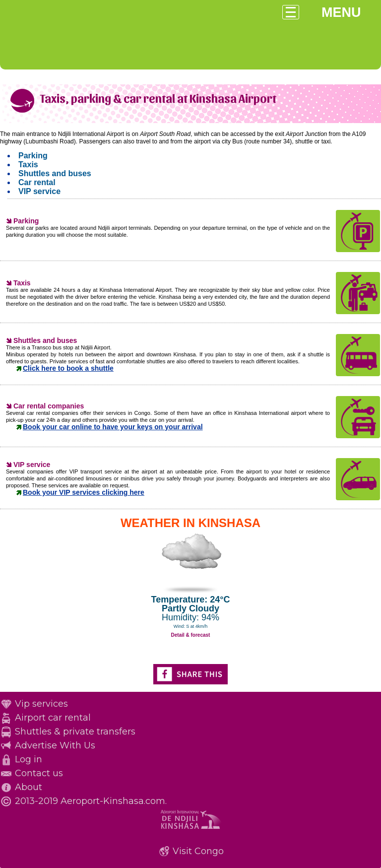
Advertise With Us (55, 745)
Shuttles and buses (55, 173)
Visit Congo (198, 851)
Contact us (39, 773)
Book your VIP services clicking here (84, 492)
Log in (29, 759)
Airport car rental (53, 718)
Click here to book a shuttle (68, 368)
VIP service (39, 191)
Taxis (28, 165)
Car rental (37, 182)
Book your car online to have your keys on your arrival (113, 427)
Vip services (41, 704)
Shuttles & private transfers (75, 732)
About (29, 787)
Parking (33, 156)
